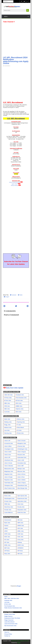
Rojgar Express (8, 616)
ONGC (6, 528)
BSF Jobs (7, 548)
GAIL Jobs (21, 537)
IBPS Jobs (20, 523)
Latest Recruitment (9, 622)
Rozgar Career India (10, 614)
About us (7, 632)
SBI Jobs (20, 520)
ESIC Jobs (7, 537)
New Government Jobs (10, 626)
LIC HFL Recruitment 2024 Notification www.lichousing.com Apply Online (16, 60)
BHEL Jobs (21, 531)
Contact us (7, 636)
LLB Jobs (7, 602)
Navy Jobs (7, 554)
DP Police (20, 551)
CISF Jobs (20, 534)
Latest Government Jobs (11, 624)
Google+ (7, 297)
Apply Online (14, 184)
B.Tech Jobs (8, 604)
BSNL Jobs (7, 545)
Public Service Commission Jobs (13, 608)
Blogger (19, 586)
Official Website (15, 185)
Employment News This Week (12, 618)
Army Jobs (21, 540)
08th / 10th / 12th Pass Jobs (12, 598)
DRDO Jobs (21, 526)
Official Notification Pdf (15, 182)
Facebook (13, 295)
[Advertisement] (16, 39)
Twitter (20, 295)
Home (6, 597)
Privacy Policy (8, 634)
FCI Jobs (7, 540)
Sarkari (6, 526)
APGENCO (21, 548)
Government (8, 520)
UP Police (7, 551)
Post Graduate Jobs (10, 606)
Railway (20, 542)
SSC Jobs (20, 528)
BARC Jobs (21, 545)
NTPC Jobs (7, 534)
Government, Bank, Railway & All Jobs (20, 641)
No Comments (6, 66)
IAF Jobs (7, 542)
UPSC (6, 531)
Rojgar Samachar (9, 620)
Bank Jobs (7, 523)
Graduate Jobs (8, 600)
